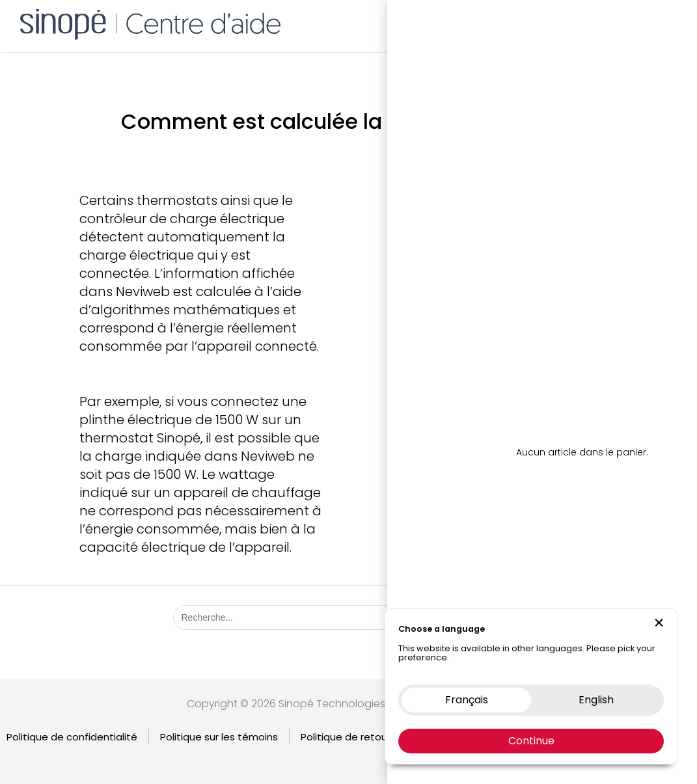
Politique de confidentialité (72, 737)
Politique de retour (346, 737)
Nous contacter (603, 22)
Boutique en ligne (507, 22)
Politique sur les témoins (219, 737)
